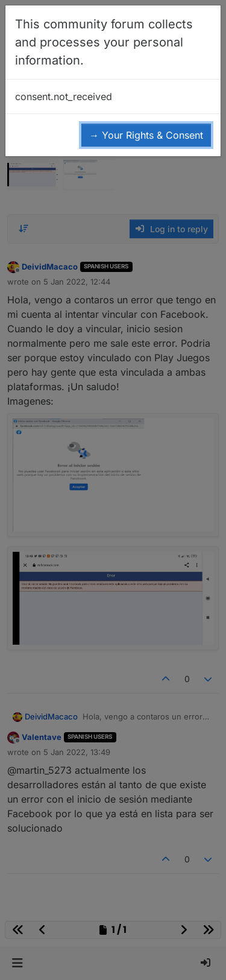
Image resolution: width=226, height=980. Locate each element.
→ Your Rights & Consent (146, 135)
